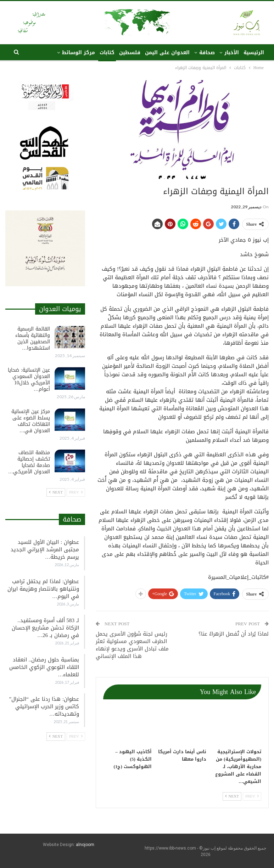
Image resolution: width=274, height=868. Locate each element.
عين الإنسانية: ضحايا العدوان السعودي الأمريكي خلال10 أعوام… (29, 380)
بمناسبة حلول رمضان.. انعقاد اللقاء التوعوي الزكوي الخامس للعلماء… (44, 667)
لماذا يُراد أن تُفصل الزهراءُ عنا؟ (234, 634)
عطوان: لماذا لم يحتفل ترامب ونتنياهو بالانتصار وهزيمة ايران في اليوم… (43, 589)
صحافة (207, 53)
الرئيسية (254, 53)
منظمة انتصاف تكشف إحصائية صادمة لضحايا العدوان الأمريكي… (29, 462)
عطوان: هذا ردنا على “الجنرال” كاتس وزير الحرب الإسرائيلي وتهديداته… (44, 706)
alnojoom (85, 845)
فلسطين (130, 53)
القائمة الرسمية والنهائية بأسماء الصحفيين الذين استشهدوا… (33, 339)
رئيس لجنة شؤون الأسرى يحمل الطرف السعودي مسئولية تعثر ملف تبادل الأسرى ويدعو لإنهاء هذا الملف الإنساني (132, 645)
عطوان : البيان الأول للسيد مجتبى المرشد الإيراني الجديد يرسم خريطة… (45, 549)
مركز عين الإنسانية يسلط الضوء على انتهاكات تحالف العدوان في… (31, 421)
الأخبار (232, 53)
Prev (252, 796)
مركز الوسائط (79, 53)
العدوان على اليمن (167, 53)
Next (232, 796)
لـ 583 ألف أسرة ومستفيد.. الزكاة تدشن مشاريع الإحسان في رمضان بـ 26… (45, 628)
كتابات (107, 53)
